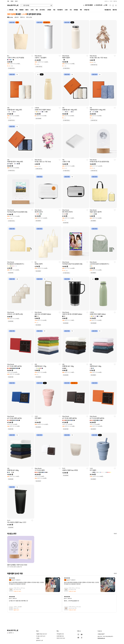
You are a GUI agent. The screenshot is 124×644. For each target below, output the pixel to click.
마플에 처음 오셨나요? (42, 634)
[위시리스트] (110, 5)
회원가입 (115, 1)
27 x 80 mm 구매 (72, 590)
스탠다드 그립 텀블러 (18, 607)
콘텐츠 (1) (22, 17)
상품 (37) (16, 17)
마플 (8, 1)
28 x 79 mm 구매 (17, 590)
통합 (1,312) (10, 17)
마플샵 (12, 1)
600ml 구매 (16, 608)
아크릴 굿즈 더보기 (17, 591)
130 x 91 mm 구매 (72, 608)
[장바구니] (113, 5)
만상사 (16, 1)
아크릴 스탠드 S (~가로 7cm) (19, 588)
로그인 (111, 1)
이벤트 (38, 638)
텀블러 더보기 (16, 610)
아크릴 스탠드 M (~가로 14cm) (75, 607)
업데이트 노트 (40, 640)
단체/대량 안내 (60, 636)
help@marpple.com (101, 638)
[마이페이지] (116, 5)
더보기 (115, 534)
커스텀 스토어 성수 (41, 636)
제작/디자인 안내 (61, 638)
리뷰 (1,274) (29, 17)
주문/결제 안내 (60, 634)
